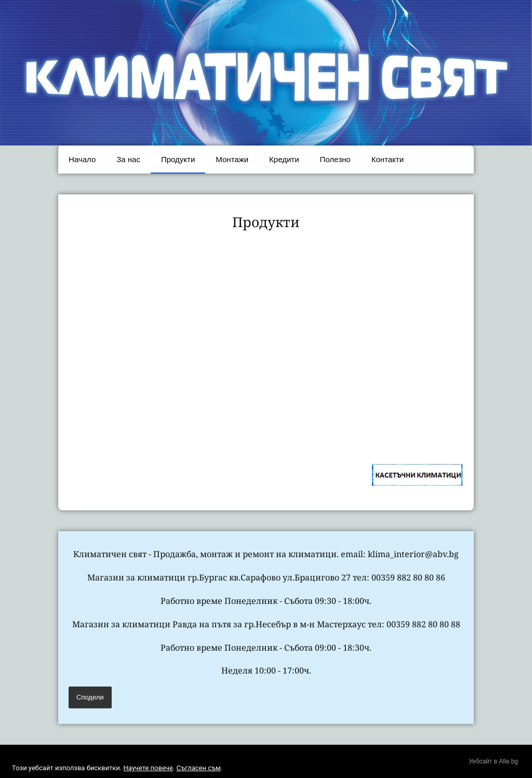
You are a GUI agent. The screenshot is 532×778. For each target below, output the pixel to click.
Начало (82, 159)
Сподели (90, 697)
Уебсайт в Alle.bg (493, 761)
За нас (128, 159)
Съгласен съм (198, 768)
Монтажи (232, 159)
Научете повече (148, 768)
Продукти (178, 159)
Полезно (335, 159)
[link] (115, 294)
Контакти (388, 159)
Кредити (284, 159)
